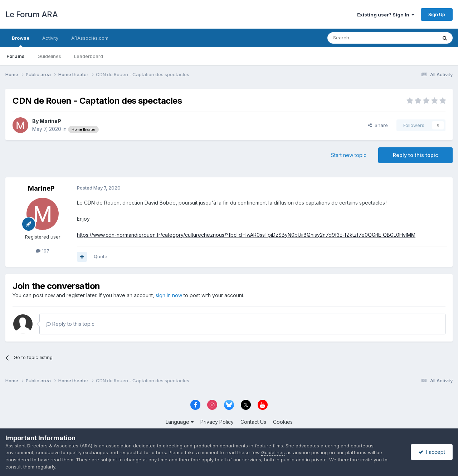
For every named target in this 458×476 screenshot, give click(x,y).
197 (43, 251)
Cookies (283, 422)
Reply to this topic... (72, 324)
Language (180, 422)
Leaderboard (89, 56)
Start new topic (349, 155)
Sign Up (437, 14)
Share (378, 125)
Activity (50, 38)
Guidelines (49, 56)
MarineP (50, 121)
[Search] (364, 38)
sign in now (169, 295)
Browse (21, 41)
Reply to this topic (415, 155)
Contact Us (253, 422)
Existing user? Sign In (386, 15)
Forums (16, 56)
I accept (432, 452)
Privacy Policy (217, 422)
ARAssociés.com (90, 38)
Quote (101, 256)
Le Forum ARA (31, 14)
